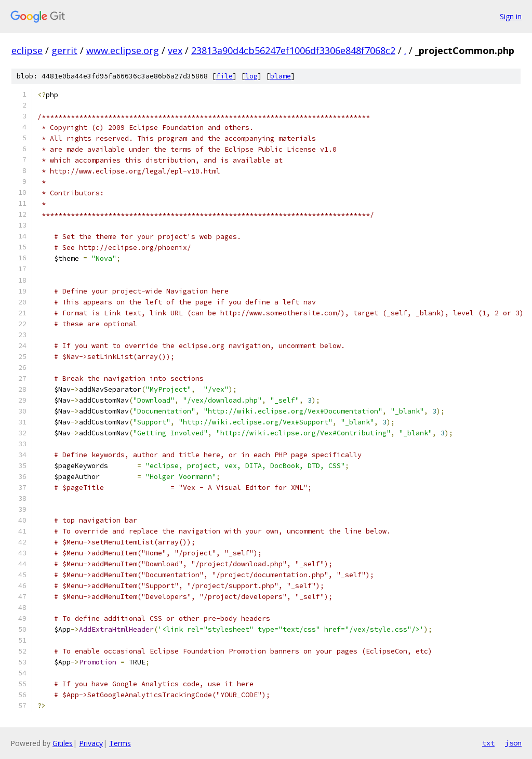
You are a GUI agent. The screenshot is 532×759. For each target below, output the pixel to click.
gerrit (64, 50)
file (224, 76)
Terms (120, 743)
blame (281, 76)
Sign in (511, 16)
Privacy (91, 743)
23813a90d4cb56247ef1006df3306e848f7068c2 (293, 50)
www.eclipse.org (123, 50)
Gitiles (63, 743)
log (251, 76)
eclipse (27, 50)
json (513, 743)
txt (488, 743)
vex (175, 50)
